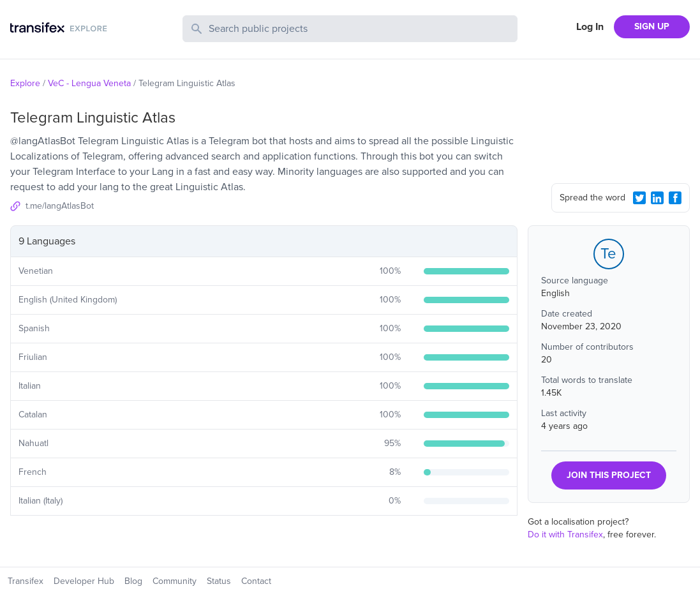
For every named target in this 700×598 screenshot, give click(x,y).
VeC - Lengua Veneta (89, 83)
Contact (256, 581)
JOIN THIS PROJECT (609, 475)
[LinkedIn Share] (657, 198)
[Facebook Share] (675, 198)
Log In (590, 27)
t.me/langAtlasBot (60, 206)
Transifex (26, 581)
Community (175, 581)
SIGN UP (652, 26)
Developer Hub (84, 581)
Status (219, 581)
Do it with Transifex (565, 534)
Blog (133, 581)
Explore (25, 83)
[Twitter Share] (639, 198)
